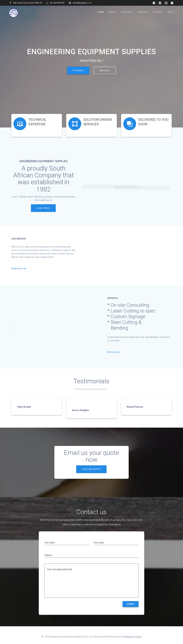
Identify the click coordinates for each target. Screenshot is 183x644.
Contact (158, 12)
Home (101, 12)
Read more (19, 272)
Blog (171, 12)
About (112, 12)
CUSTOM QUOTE (91, 472)
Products (127, 12)
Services (143, 12)
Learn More (43, 211)
